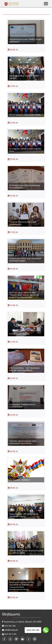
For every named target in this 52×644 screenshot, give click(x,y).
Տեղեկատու (11, 614)
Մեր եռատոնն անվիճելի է (20, 480)
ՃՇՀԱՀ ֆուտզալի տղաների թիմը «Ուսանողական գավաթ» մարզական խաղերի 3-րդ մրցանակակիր (24, 295)
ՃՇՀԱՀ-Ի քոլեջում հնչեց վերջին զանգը (25, 115)
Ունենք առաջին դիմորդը (19, 334)
